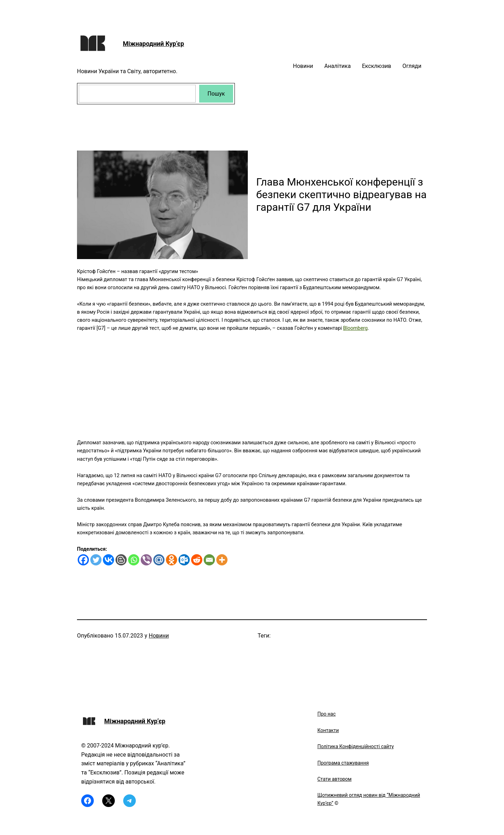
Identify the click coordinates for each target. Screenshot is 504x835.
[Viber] (146, 560)
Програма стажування (343, 763)
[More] (222, 560)
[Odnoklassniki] (171, 560)
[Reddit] (197, 560)
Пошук (216, 94)
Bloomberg (355, 328)
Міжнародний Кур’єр (153, 44)
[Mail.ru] (159, 560)
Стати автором (335, 779)
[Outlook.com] (184, 560)
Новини (159, 636)
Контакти (328, 730)
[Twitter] (96, 560)
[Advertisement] (252, 381)
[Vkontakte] (108, 560)
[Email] (209, 560)
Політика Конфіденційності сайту (356, 746)
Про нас (327, 714)
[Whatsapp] (134, 560)
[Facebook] (83, 560)
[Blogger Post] (121, 560)
